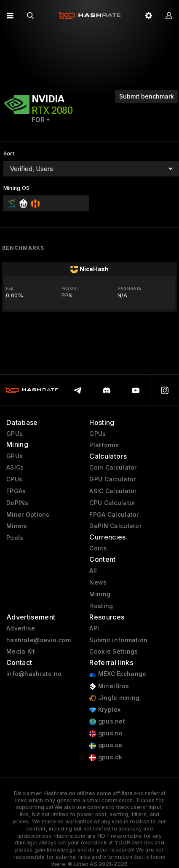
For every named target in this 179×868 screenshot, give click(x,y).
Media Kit (21, 652)
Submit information (118, 640)
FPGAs (16, 491)
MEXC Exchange (118, 674)
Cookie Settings (114, 652)
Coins (98, 548)
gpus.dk (106, 757)
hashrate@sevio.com (39, 640)
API (94, 628)
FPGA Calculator (114, 515)
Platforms (104, 445)
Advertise (21, 628)
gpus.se (106, 745)
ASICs (15, 467)
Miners (17, 526)
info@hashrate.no (34, 674)
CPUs (14, 479)
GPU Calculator (112, 479)
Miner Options (28, 515)
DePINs (17, 503)
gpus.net (107, 722)
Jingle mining (114, 698)
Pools (15, 538)
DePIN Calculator (115, 526)
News (98, 582)
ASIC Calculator (113, 491)
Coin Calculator (113, 467)
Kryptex (105, 710)
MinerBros (109, 686)
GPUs (15, 434)
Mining (100, 594)
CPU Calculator (112, 503)
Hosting (101, 606)
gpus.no (106, 733)
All (93, 571)
